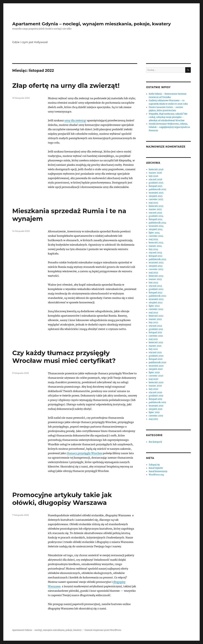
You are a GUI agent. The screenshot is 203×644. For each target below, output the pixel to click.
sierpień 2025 (156, 196)
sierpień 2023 (156, 266)
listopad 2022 (156, 293)
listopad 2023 (156, 256)
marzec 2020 (155, 386)
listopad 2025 (156, 186)
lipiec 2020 (154, 372)
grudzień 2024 (156, 216)
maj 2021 (153, 339)
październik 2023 (157, 259)
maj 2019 (153, 419)
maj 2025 (153, 203)
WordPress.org (156, 475)
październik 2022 (157, 296)
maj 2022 (153, 313)
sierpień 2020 (156, 369)
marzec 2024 (155, 246)
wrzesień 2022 (156, 299)
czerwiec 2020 (156, 376)
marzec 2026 (155, 173)
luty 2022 (153, 323)
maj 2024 (153, 239)
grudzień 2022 (156, 289)
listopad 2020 (156, 359)
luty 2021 (153, 349)
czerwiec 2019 (156, 416)
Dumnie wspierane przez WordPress (103, 630)
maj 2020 (153, 379)
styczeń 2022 (155, 326)
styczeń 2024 (155, 253)
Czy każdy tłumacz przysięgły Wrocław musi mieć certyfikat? (64, 357)
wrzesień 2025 (156, 193)
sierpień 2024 (156, 229)
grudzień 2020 (156, 356)
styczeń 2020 (155, 392)
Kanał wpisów (156, 468)
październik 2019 (157, 402)
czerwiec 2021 (156, 336)
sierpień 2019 (156, 409)
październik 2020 (157, 362)
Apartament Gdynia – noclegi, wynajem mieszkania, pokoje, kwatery (92, 24)
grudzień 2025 (156, 183)
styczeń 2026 (156, 179)
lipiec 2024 (154, 233)
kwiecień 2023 (156, 276)
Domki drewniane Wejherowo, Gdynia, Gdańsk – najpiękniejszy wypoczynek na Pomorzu (169, 127)
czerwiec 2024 (156, 236)
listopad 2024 (156, 219)
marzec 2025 (155, 209)
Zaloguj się (154, 465)
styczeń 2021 (155, 353)
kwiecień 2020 (156, 382)
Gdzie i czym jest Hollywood (30, 42)
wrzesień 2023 (156, 263)
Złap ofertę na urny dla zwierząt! (66, 85)
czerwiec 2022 (156, 309)
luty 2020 (153, 389)
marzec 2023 (155, 279)
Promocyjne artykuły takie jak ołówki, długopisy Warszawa (62, 499)
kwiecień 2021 (156, 343)
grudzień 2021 (156, 329)
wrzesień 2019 (156, 406)
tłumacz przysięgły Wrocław (84, 453)
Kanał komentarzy (158, 471)
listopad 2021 (155, 333)
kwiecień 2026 (156, 169)
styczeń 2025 (155, 213)
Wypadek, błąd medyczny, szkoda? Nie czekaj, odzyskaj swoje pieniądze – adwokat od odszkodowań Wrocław (168, 117)
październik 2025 (157, 189)
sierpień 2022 (156, 303)
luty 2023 (153, 283)
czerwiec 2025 (156, 199)
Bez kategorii (155, 442)
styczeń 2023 (155, 286)
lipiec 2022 (154, 306)
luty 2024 (153, 249)
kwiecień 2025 (156, 206)
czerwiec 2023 (156, 269)
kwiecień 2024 (156, 243)
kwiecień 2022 (156, 316)
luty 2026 (154, 176)
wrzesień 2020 (156, 366)
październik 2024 (157, 223)
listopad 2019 (156, 399)
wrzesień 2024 (156, 226)
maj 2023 (153, 273)
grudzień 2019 (156, 396)
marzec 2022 (155, 319)
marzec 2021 (155, 346)
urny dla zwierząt (75, 120)
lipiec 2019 (154, 412)
